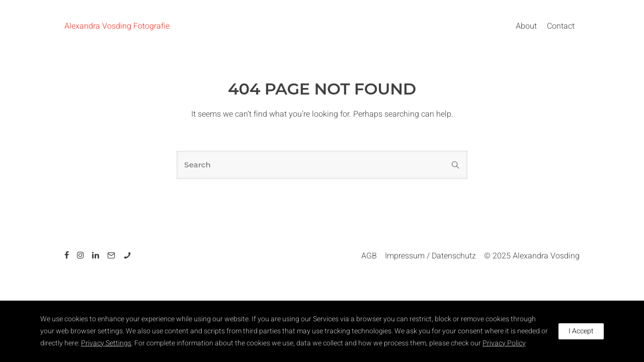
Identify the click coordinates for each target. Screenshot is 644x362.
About (526, 26)
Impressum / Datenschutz (430, 256)
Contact (561, 26)
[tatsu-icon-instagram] (82, 255)
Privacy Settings (106, 343)
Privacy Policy (504, 343)
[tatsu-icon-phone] (127, 255)
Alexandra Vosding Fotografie (117, 26)
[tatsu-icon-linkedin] (97, 255)
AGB (369, 256)
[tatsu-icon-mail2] (113, 255)
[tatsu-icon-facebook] (68, 255)
